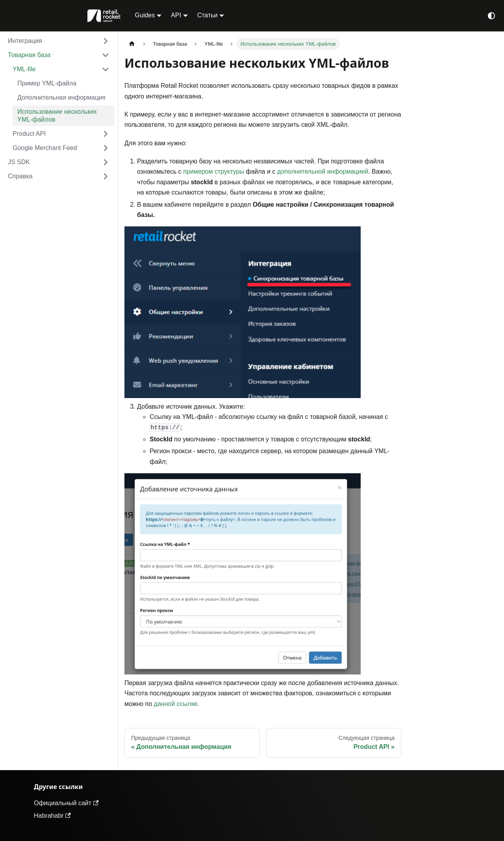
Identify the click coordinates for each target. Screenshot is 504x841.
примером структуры (214, 171)
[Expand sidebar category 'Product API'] (106, 134)
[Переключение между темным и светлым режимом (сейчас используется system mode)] (491, 16)
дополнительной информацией (323, 171)
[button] (59, 41)
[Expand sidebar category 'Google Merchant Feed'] (106, 148)
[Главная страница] (132, 44)
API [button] (176, 15)
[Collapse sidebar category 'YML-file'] (106, 69)
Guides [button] (145, 15)
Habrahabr (52, 816)
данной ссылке (176, 704)
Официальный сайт (66, 803)
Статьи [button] (208, 15)
